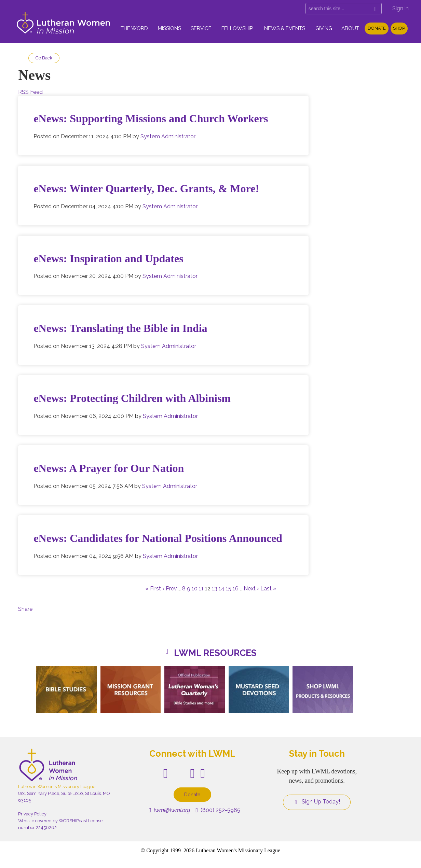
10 (195, 589)
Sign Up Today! (317, 802)
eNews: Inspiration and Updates (108, 258)
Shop (399, 28)
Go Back (44, 58)
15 (229, 589)
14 (222, 589)
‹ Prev (170, 589)
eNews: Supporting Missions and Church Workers (151, 118)
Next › (251, 589)
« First (153, 589)
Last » (268, 589)
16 (236, 589)
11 (201, 589)
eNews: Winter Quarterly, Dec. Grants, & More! (146, 188)
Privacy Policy (32, 814)
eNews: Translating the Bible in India (120, 328)
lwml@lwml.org (170, 810)
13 (215, 589)
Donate (377, 28)
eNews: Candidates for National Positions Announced (158, 538)
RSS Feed (30, 92)
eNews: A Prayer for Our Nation (109, 468)
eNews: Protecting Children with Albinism (132, 398)
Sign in (400, 8)
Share (25, 609)
